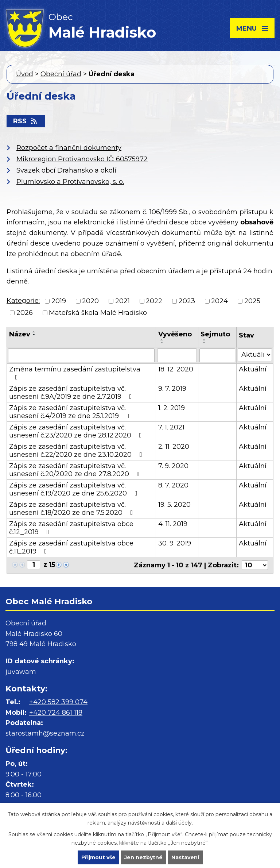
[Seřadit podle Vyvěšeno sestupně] (162, 343)
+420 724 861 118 (56, 713)
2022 (154, 301)
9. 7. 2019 (172, 389)
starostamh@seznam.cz (45, 733)
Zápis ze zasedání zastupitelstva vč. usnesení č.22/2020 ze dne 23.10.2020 (77, 451)
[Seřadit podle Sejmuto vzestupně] (205, 340)
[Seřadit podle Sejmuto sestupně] (205, 343)
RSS (26, 121)
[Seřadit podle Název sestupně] (34, 335)
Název (20, 334)
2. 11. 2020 (174, 447)
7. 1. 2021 (171, 427)
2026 (25, 313)
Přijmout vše (98, 857)
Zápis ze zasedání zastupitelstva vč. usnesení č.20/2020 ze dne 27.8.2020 (76, 470)
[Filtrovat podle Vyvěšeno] (177, 355)
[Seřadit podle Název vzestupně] (34, 332)
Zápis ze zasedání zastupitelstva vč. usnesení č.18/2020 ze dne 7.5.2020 (73, 509)
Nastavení (185, 857)
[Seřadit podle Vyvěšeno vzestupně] (162, 340)
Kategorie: (23, 301)
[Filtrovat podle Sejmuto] (217, 355)
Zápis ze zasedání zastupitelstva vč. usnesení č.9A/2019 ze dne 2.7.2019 (72, 393)
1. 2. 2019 (172, 408)
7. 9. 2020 (173, 466)
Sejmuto (215, 334)
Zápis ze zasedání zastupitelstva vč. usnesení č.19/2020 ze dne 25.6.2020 (75, 489)
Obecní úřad (61, 74)
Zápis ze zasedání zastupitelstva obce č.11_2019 (71, 547)
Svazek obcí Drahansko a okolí (66, 170)
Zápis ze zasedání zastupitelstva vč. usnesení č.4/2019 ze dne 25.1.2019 (71, 412)
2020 (90, 301)
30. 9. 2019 (175, 543)
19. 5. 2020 (174, 505)
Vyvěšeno (175, 334)
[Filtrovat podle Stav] (255, 355)
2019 (59, 301)
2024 (219, 301)
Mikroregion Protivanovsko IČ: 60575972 (82, 159)
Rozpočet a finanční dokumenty (69, 148)
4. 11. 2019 (173, 524)
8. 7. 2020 (173, 485)
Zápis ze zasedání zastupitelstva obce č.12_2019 (71, 528)
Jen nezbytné (143, 857)
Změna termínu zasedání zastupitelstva (75, 373)
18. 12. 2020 (176, 369)
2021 (122, 301)
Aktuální (253, 369)
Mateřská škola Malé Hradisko (98, 313)
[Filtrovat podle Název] (81, 355)
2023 (187, 301)
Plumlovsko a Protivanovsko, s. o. (70, 182)
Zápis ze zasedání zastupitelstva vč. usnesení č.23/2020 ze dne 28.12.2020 (77, 431)
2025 (252, 301)
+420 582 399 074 (58, 702)
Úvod (25, 74)
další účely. (179, 823)
